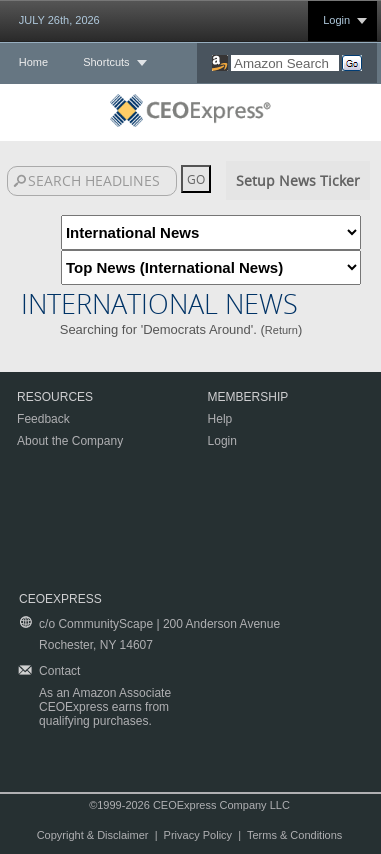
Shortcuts (106, 62)
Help (220, 419)
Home (33, 62)
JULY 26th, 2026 (59, 20)
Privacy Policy (198, 835)
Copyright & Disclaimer (93, 835)
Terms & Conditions (294, 835)
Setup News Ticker (298, 180)
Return (281, 330)
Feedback (43, 419)
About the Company (70, 441)
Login (336, 20)
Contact (59, 671)
